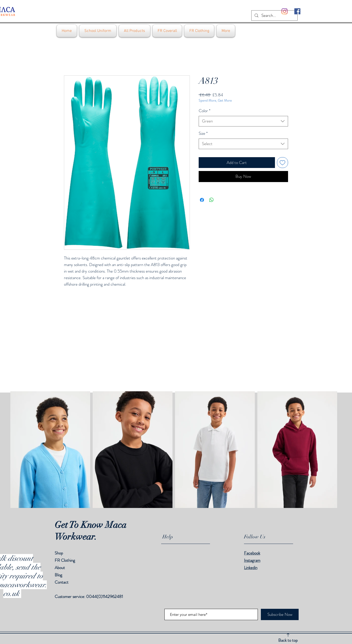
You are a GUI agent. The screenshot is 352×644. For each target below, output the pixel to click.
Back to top (288, 640)
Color (205, 111)
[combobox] (243, 121)
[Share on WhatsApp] (212, 200)
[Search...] (274, 16)
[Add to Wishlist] (283, 163)
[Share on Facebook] (202, 200)
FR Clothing (65, 560)
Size (203, 133)
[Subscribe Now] (280, 614)
